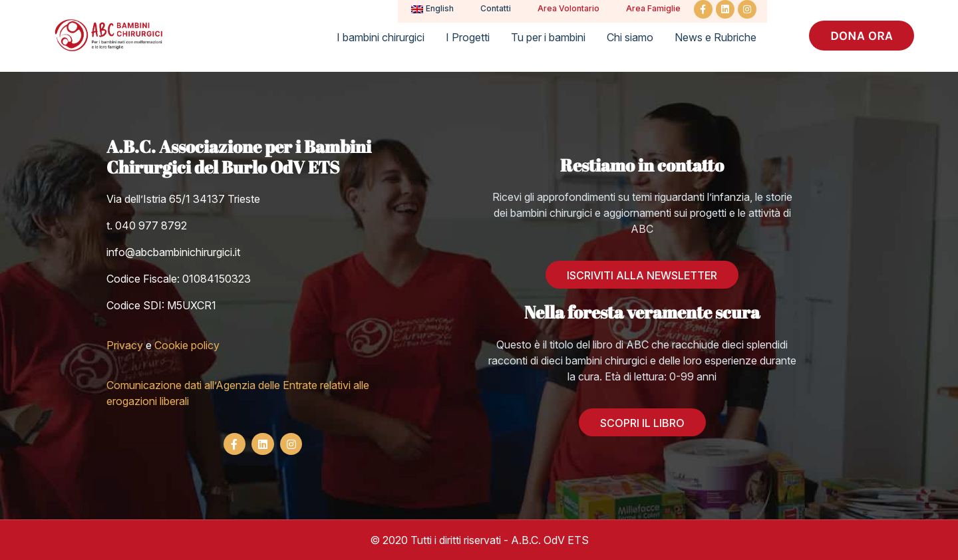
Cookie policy (187, 345)
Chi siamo (630, 37)
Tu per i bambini (548, 37)
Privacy (125, 345)
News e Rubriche (716, 37)
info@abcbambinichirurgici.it (173, 252)
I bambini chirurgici (381, 37)
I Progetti (468, 37)
